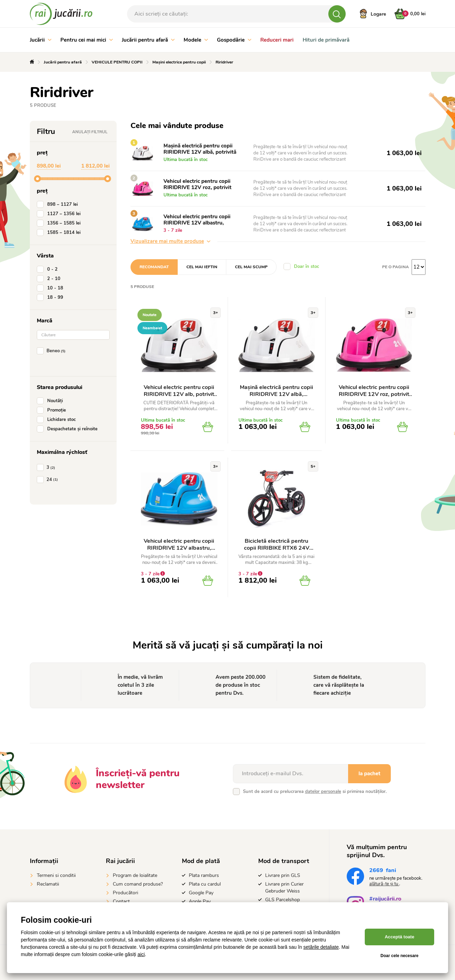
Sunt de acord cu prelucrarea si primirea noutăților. (315, 792)
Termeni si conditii (56, 875)
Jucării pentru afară (148, 40)
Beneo (53, 351)
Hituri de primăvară (326, 40)
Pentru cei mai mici (87, 40)
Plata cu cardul (205, 884)
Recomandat (154, 267)
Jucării (41, 40)
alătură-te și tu (384, 884)
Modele (196, 40)
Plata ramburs (204, 875)
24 (49, 480)
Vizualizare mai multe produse (170, 241)
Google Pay (201, 893)
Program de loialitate (135, 875)
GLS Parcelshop (283, 900)
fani (383, 871)
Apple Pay (200, 901)
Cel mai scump (251, 267)
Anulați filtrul (90, 132)
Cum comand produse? (138, 884)
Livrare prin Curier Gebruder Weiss (284, 888)
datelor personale (323, 792)
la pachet (369, 774)
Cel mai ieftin (202, 267)
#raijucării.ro (385, 900)
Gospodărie (234, 40)
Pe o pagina (395, 267)
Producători (125, 893)
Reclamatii (48, 884)
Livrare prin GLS (283, 875)
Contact (121, 901)
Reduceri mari (277, 40)
